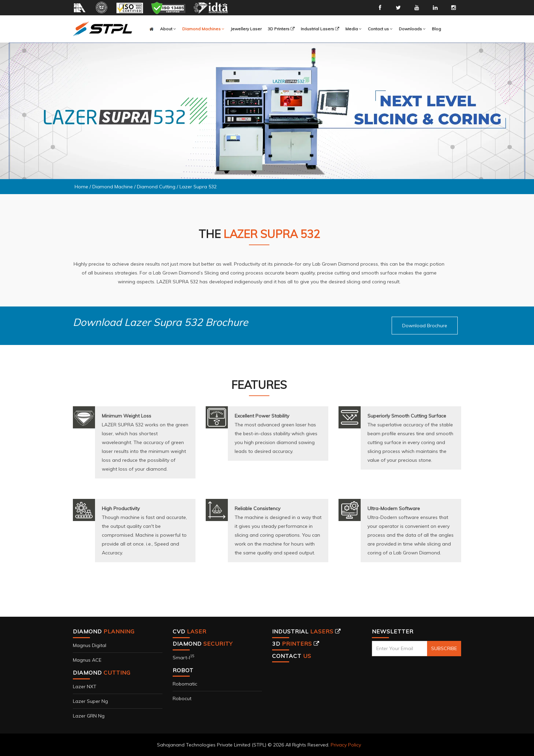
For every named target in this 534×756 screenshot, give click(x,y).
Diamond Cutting (157, 187)
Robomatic (185, 684)
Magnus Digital (90, 645)
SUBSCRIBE (444, 648)
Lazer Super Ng (90, 701)
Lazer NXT (85, 687)
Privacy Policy (346, 745)
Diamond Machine (113, 187)
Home (81, 187)
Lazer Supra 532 (198, 187)
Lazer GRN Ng (89, 716)
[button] (203, 29)
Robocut (182, 698)
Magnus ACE (87, 660)
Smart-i (183, 658)
